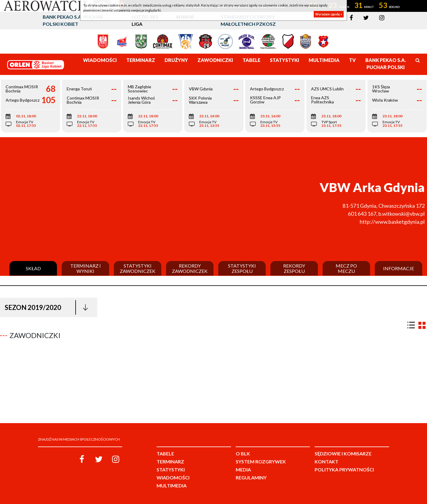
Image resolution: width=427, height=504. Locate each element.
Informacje (399, 268)
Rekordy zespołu (294, 268)
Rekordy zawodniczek (190, 268)
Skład (33, 268)
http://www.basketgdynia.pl (392, 222)
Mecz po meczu (346, 268)
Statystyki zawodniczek (138, 268)
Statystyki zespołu (242, 268)
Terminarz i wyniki (86, 268)
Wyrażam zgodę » (329, 14)
